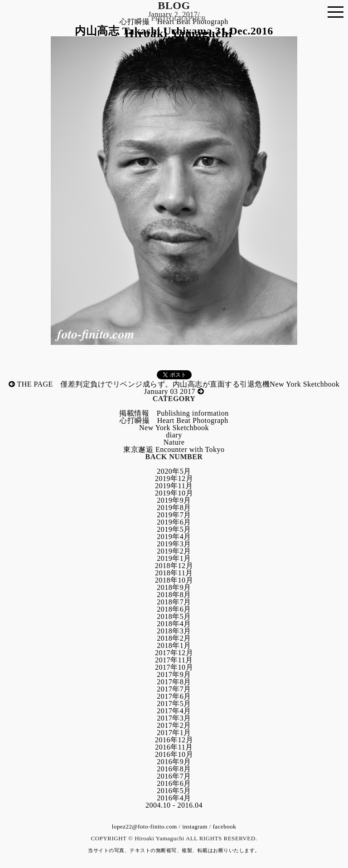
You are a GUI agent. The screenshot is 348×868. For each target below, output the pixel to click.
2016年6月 (174, 783)
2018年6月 (174, 609)
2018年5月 (174, 616)
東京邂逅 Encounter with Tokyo (174, 449)
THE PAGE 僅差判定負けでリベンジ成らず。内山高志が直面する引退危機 (139, 384)
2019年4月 (174, 537)
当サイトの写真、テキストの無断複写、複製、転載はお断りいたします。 (174, 850)
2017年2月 (174, 725)
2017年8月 (174, 682)
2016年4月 (174, 798)
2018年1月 (174, 645)
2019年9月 (174, 500)
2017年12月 (174, 653)
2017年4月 (174, 711)
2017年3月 (174, 718)
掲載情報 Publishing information (174, 413)
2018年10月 (174, 580)
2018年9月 (174, 587)
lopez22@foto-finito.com (145, 826)
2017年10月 (174, 667)
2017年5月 (174, 704)
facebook (225, 826)
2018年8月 (174, 595)
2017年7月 (174, 689)
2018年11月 (174, 573)
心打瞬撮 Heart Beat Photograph (174, 420)
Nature (174, 442)
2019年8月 (174, 508)
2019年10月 (174, 493)
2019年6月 (174, 522)
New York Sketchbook (174, 428)
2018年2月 (174, 638)
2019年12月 (174, 478)
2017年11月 (174, 660)
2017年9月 (174, 674)
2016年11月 (174, 747)
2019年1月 (174, 558)
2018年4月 (174, 624)
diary (174, 435)
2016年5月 (174, 791)
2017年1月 (174, 733)
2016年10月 (174, 754)
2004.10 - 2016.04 (174, 805)
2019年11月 (174, 486)
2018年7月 (174, 602)
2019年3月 (174, 544)
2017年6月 (174, 696)
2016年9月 (174, 762)
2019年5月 (174, 529)
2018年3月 (174, 631)
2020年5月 (174, 471)
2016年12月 (174, 740)
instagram (195, 826)
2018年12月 (174, 566)
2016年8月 (174, 769)
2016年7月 (174, 776)
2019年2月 (174, 551)
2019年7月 (174, 515)
